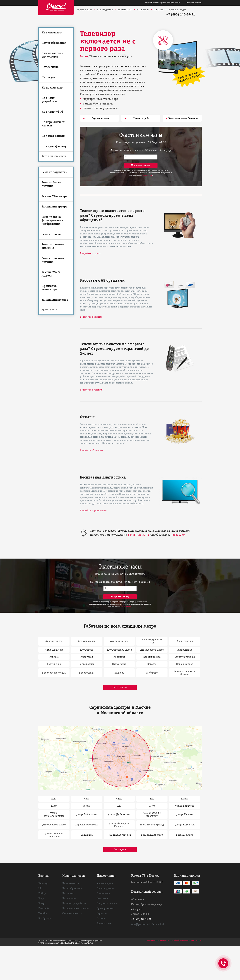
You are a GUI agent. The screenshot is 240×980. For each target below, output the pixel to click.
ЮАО (54, 806)
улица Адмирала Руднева (119, 825)
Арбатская (87, 657)
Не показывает (52, 88)
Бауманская (119, 664)
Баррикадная (87, 664)
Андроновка (185, 650)
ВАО (152, 799)
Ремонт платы (51, 234)
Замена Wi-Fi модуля (51, 274)
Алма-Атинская (54, 650)
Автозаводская (87, 641)
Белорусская (87, 673)
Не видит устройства (49, 100)
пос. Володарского (152, 835)
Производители (105, 10)
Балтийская (54, 664)
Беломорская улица (54, 673)
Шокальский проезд (152, 825)
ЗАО (119, 806)
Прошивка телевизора (49, 288)
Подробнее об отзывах (91, 450)
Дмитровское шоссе (54, 825)
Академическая (119, 641)
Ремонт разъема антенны (53, 246)
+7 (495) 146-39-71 (181, 15)
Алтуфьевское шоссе (119, 650)
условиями (147, 175)
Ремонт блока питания (51, 184)
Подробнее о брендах (91, 317)
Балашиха (87, 835)
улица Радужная (185, 825)
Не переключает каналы (53, 124)
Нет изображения (54, 43)
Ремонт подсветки (54, 172)
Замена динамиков (55, 300)
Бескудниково (185, 835)
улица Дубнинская (119, 815)
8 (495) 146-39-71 (138, 535)
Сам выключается (72, 913)
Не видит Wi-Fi (52, 112)
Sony (41, 898)
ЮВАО (185, 799)
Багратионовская (185, 657)
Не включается (52, 33)
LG (40, 888)
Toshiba (42, 913)
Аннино (54, 657)
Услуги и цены (85, 10)
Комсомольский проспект (152, 815)
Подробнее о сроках (90, 253)
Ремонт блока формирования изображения (52, 221)
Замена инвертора (54, 207)
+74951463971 (223, 960)
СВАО (119, 799)
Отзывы (101, 918)
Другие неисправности (54, 156)
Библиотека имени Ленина (185, 673)
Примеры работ (125, 10)
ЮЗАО (87, 806)
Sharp (41, 903)
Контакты (159, 10)
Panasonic (44, 908)
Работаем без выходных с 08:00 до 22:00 (162, 3)
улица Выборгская (87, 815)
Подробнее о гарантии (92, 390)
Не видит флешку (54, 146)
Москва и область (194, 3)
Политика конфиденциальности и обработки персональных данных (173, 940)
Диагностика (104, 923)
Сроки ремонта (105, 908)
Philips (42, 893)
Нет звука (48, 77)
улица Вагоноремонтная (54, 815)
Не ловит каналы (53, 136)
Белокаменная (185, 664)
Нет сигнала (50, 67)
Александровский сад (152, 641)
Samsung (43, 883)
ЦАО (54, 799)
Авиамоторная (54, 641)
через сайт (178, 535)
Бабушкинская (152, 657)
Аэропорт (119, 657)
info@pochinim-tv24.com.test (148, 924)
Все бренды (45, 918)
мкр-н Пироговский (119, 835)
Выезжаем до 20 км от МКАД (147, 882)
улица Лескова (185, 815)
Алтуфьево (87, 650)
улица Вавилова (185, 806)
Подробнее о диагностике (93, 511)
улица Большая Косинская (54, 835)
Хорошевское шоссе (87, 825)
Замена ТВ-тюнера (54, 196)
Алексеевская (185, 641)
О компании (143, 10)
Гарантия (102, 913)
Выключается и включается (52, 55)
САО (87, 799)
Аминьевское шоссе (152, 650)
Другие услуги (49, 310)
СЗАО (152, 806)
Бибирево (152, 673)
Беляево (119, 673)
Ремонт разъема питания (53, 260)
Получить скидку (177, 10)
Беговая (152, 664)
